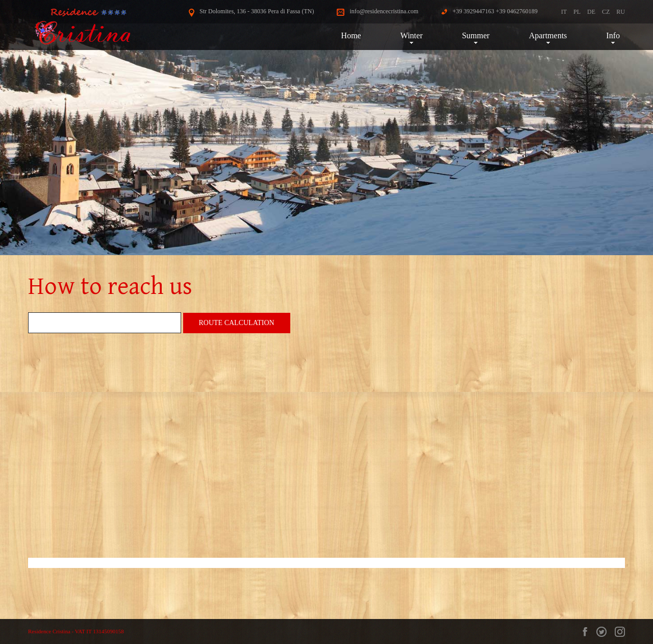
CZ (606, 12)
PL (577, 12)
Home (351, 35)
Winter (412, 35)
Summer (475, 35)
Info (613, 35)
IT (564, 12)
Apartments (548, 35)
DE (591, 12)
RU (621, 12)
